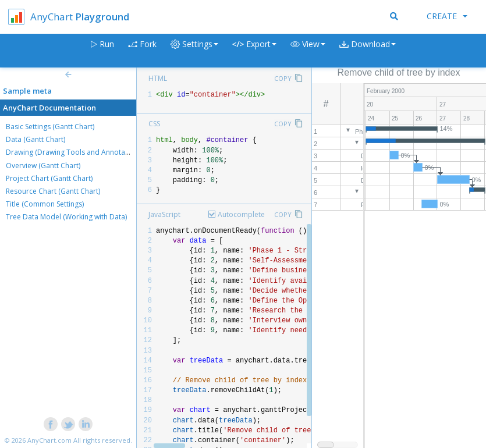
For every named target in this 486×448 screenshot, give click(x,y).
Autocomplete (241, 214)
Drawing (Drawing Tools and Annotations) (75, 152)
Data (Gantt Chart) (36, 139)
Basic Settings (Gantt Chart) (50, 127)
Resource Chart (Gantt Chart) (53, 191)
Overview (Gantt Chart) (43, 166)
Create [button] (447, 16)
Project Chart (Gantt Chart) (49, 178)
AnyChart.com (49, 440)
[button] (308, 51)
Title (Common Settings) (45, 204)
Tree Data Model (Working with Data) (66, 217)
